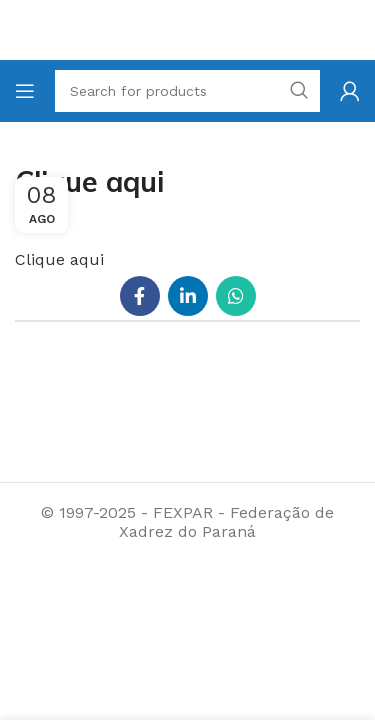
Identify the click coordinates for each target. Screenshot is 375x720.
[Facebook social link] (140, 296)
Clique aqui (59, 259)
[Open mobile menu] (25, 91)
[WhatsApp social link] (236, 296)
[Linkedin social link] (188, 296)
